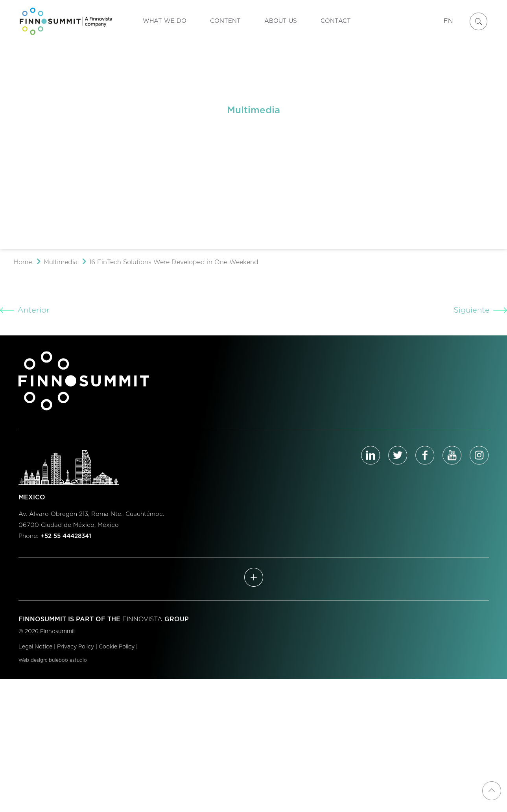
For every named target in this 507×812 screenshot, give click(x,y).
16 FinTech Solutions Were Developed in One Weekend (174, 262)
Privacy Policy (76, 647)
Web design (32, 660)
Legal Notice (35, 647)
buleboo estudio (68, 660)
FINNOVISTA (142, 619)
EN (448, 21)
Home (23, 262)
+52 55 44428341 (66, 536)
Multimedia (61, 262)
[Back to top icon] (492, 791)
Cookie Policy (117, 647)
